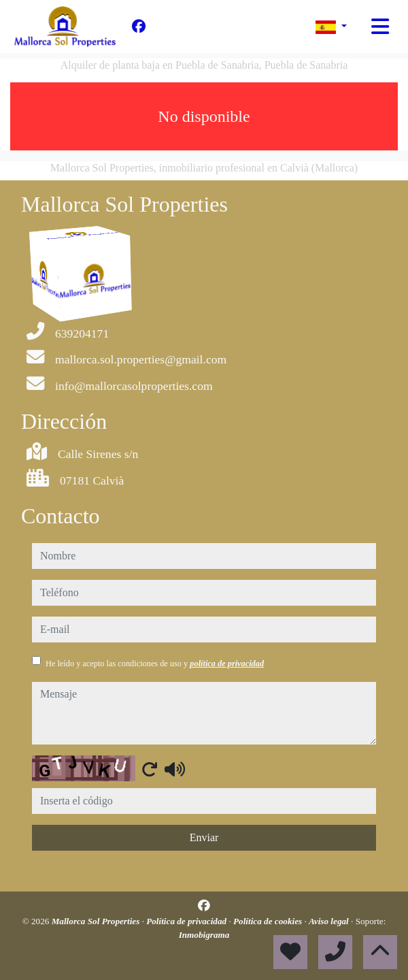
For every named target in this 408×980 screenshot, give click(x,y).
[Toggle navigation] (380, 27)
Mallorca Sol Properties (97, 921)
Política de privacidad (187, 921)
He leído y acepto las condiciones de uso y (155, 664)
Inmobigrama (204, 935)
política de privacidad (227, 664)
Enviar (204, 837)
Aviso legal (330, 921)
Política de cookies (269, 921)
